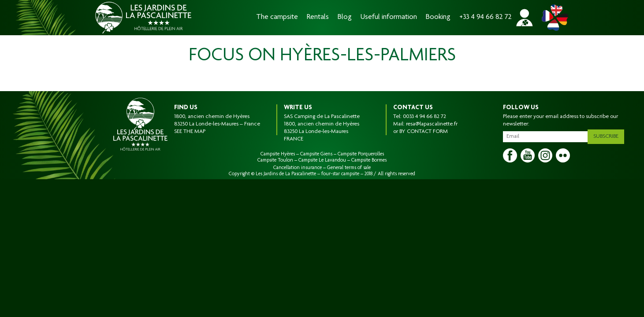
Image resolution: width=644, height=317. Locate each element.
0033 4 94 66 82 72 (424, 117)
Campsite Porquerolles (361, 154)
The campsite (277, 17)
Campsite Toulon (275, 160)
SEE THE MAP (190, 132)
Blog (345, 17)
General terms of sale (349, 168)
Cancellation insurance (298, 168)
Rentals (318, 17)
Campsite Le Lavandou (322, 160)
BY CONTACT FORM (424, 132)
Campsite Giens (316, 154)
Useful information (389, 17)
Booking (438, 17)
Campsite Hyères (278, 154)
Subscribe (609, 135)
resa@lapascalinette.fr (432, 124)
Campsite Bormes (369, 160)
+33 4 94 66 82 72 (486, 17)
